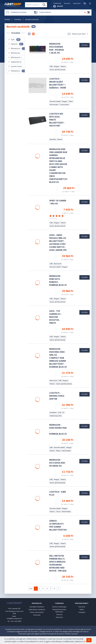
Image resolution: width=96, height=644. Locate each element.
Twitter (82, 609)
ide (85, 641)
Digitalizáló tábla (17, 62)
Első (31, 588)
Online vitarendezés (37, 612)
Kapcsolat (77, 3)
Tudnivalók (57, 3)
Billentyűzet (17, 49)
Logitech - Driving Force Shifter (57, 396)
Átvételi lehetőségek (59, 607)
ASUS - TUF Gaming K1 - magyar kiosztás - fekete (56, 317)
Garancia (67, 3)
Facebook (82, 607)
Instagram (82, 612)
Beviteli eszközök (32, 19)
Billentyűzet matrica (17, 53)
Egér (14, 40)
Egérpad (16, 44)
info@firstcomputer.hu (14, 618)
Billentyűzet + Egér (17, 57)
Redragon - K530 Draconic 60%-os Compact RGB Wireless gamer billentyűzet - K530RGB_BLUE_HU (58, 358)
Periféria (18, 19)
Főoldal (7, 19)
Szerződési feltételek (37, 607)
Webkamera (17, 71)
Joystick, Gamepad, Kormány (17, 66)
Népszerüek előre (78, 34)
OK (89, 640)
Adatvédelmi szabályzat (37, 609)
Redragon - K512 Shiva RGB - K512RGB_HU (58, 463)
